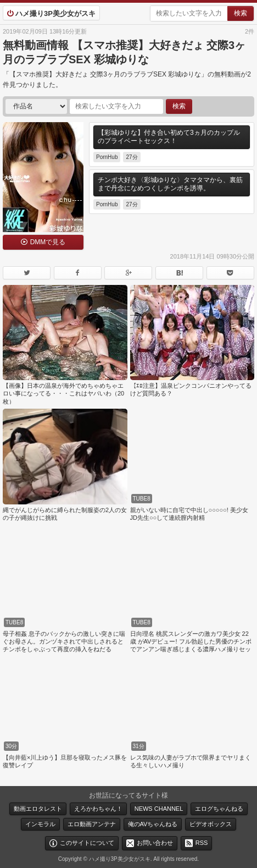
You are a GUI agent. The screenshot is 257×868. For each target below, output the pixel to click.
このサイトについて (87, 843)
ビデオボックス (211, 824)
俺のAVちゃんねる (153, 824)
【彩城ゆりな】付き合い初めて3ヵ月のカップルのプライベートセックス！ (169, 137)
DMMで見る (48, 242)
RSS (202, 843)
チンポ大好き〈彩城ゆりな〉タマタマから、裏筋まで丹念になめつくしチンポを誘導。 (170, 184)
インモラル (40, 824)
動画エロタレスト (38, 809)
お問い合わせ (155, 843)
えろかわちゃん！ (98, 809)
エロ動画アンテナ (92, 824)
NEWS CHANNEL (159, 809)
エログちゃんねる (219, 809)
